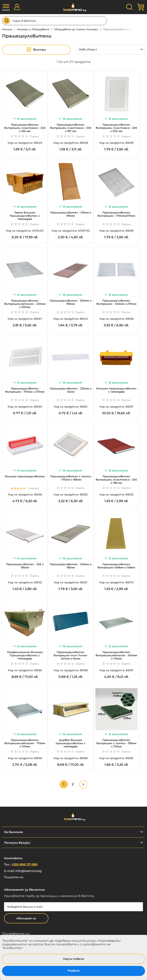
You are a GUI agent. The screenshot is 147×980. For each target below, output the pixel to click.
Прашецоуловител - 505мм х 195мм (71, 566)
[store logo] (73, 7)
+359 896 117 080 (24, 864)
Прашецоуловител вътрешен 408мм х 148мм (116, 566)
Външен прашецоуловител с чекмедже (116, 390)
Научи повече (74, 959)
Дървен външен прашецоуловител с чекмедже (71, 743)
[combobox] (54, 21)
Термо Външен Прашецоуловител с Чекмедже (25, 216)
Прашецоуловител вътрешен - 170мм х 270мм (25, 390)
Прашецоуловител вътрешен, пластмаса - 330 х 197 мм (71, 128)
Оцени (34, 136)
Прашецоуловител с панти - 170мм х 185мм (71, 478)
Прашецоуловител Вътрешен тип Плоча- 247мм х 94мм (71, 655)
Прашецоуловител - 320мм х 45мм (71, 390)
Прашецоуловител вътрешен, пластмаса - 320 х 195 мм (25, 128)
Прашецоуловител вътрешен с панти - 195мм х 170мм (116, 743)
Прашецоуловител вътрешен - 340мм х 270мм (116, 302)
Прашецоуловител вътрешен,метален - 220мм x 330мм (25, 304)
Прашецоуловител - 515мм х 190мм (71, 214)
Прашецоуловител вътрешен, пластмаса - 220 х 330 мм (116, 128)
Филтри (40, 50)
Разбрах (74, 971)
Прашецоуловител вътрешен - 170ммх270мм (116, 214)
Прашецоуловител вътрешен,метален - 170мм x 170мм (25, 743)
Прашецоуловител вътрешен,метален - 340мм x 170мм (116, 655)
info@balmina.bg (28, 871)
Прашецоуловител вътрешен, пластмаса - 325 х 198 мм (116, 480)
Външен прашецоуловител (25, 476)
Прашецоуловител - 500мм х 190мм (71, 302)
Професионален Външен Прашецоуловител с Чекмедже (25, 655)
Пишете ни (14, 877)
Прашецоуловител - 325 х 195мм (25, 566)
